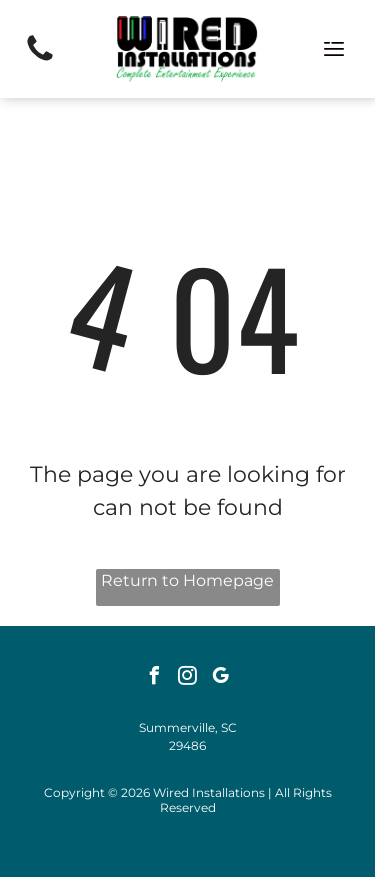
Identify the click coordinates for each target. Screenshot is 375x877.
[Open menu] (334, 49)
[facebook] (155, 678)
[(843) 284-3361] (40, 59)
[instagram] (188, 678)
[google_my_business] (221, 678)
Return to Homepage (187, 580)
